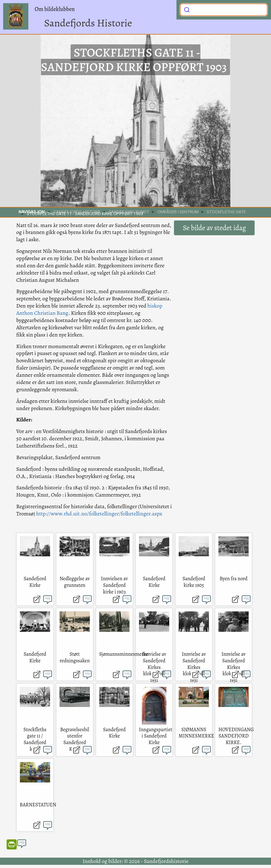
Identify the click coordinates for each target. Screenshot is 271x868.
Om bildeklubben (55, 9)
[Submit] (187, 9)
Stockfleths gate (226, 212)
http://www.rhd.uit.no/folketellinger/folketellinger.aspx (99, 514)
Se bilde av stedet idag (214, 228)
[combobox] (224, 10)
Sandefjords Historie (88, 23)
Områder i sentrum (178, 212)
